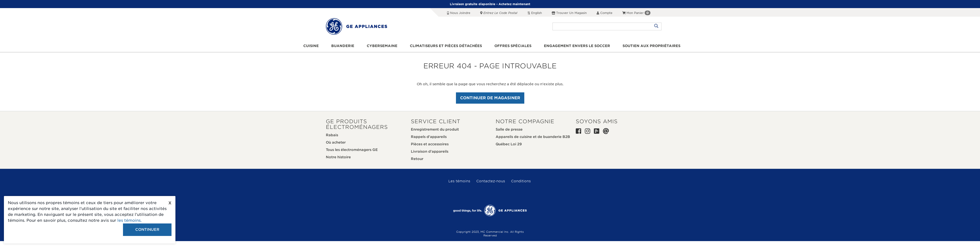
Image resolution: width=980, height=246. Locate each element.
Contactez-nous (491, 181)
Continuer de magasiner (490, 98)
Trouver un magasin (569, 13)
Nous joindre (459, 13)
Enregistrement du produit (435, 129)
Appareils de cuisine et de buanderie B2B (533, 137)
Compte (605, 13)
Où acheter (336, 142)
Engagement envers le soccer (577, 46)
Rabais (332, 135)
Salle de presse (509, 129)
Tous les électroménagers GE (352, 150)
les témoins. (129, 220)
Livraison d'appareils (430, 151)
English (535, 13)
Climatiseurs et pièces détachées (446, 46)
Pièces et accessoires (430, 144)
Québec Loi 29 (509, 144)
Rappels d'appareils (429, 137)
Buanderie (343, 46)
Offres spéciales (513, 46)
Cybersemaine (382, 46)
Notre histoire (338, 157)
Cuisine (311, 46)
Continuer (147, 230)
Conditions (521, 181)
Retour (417, 159)
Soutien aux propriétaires (651, 46)
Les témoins (459, 181)
